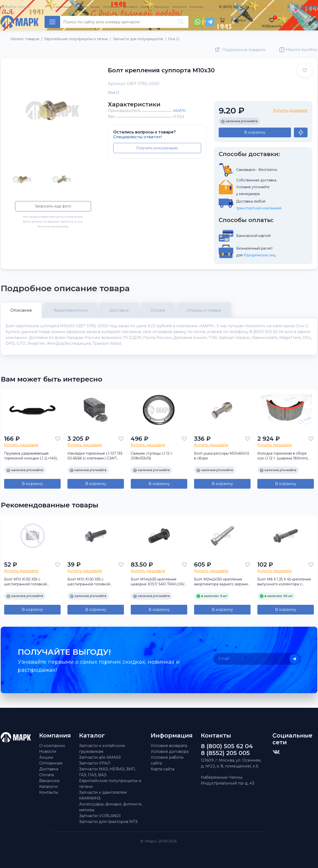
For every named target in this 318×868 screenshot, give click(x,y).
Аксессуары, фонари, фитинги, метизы (111, 807)
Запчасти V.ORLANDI (100, 816)
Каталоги (179, 7)
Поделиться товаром (244, 50)
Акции (95, 7)
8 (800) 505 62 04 (234, 7)
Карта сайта (163, 769)
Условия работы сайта (167, 760)
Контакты (196, 7)
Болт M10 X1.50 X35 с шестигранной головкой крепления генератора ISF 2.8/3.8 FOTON (91, 582)
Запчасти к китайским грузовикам (102, 749)
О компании (62, 7)
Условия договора (170, 751)
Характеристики (71, 310)
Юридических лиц (260, 255)
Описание (21, 310)
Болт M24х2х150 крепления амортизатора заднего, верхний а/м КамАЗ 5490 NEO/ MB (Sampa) (222, 582)
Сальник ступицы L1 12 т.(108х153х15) (152, 456)
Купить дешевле (290, 110)
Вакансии (162, 7)
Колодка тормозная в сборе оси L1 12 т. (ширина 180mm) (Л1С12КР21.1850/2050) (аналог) (285, 456)
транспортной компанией (259, 208)
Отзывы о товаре (204, 310)
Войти (309, 7)
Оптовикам (112, 7)
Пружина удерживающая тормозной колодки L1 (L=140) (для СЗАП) (30, 456)
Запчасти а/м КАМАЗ (100, 757)
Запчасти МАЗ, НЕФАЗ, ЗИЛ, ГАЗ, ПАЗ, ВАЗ (107, 772)
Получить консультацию (157, 148)
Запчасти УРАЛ (95, 763)
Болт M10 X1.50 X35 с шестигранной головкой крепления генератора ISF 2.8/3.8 (28, 582)
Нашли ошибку (302, 50)
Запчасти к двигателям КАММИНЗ (103, 795)
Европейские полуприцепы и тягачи (110, 784)
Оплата (146, 7)
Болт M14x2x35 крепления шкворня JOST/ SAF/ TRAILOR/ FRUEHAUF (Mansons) (158, 582)
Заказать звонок (270, 7)
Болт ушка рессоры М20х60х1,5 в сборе (222, 456)
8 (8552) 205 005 (225, 753)
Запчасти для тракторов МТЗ (108, 822)
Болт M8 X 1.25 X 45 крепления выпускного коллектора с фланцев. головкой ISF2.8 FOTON (284, 582)
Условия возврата (169, 746)
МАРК (179, 111)
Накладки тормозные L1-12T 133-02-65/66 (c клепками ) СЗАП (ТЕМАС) (95, 456)
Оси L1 (114, 93)
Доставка (130, 7)
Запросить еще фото (53, 206)
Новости (81, 7)
